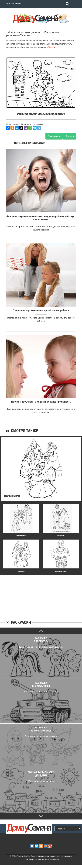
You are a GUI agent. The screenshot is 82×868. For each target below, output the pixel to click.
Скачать (70, 136)
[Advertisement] (41, 595)
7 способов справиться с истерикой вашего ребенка (41, 311)
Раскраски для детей (25, 32)
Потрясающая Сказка (61, 572)
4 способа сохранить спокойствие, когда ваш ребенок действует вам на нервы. (41, 218)
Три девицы (21, 572)
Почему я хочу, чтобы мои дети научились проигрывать (41, 402)
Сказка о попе (61, 536)
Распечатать (54, 136)
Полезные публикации (30, 143)
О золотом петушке (21, 536)
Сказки (25, 35)
